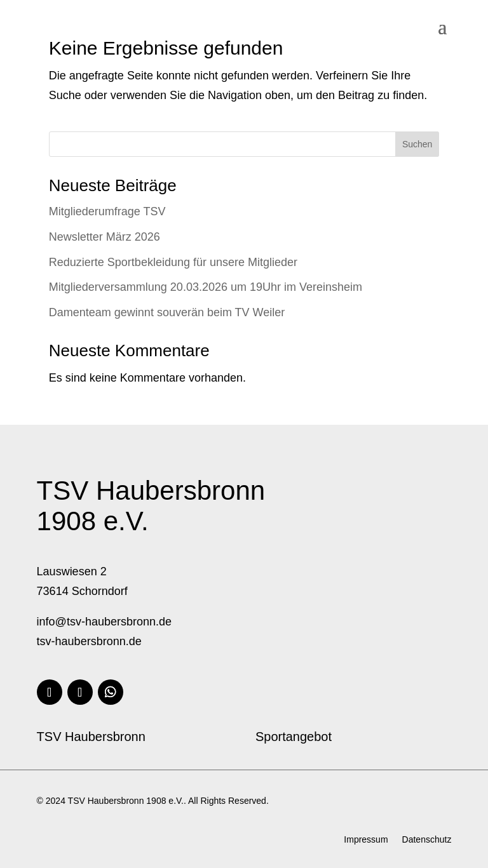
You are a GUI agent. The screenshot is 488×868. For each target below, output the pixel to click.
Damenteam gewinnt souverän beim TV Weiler (167, 312)
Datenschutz (427, 840)
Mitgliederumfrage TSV (107, 211)
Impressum (366, 840)
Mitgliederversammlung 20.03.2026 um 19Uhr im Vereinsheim (206, 287)
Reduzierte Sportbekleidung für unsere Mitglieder (173, 262)
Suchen (417, 144)
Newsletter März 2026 (105, 237)
